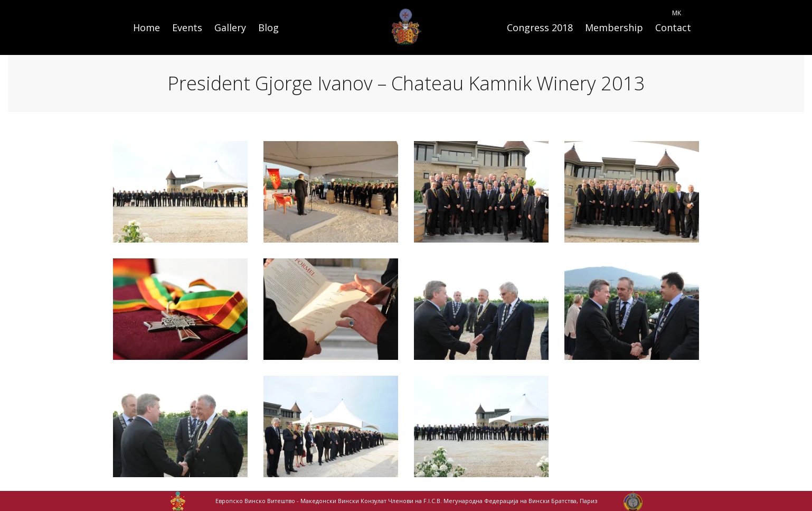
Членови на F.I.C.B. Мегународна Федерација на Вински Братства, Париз (493, 501)
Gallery (230, 27)
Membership (614, 27)
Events (187, 27)
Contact (673, 27)
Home (147, 27)
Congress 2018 (540, 27)
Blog (268, 27)
